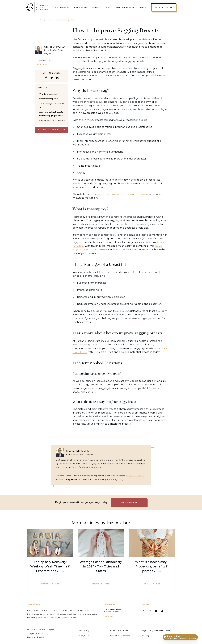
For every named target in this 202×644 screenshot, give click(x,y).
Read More (50, 584)
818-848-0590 (109, 616)
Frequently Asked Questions (52, 122)
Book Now (164, 8)
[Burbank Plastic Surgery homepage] (38, 8)
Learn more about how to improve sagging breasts (51, 115)
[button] (80, 8)
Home (38, 21)
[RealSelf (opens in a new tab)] (143, 610)
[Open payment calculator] (180, 637)
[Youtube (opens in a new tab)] (153, 610)
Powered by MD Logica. (37, 637)
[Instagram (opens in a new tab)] (148, 610)
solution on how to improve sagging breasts (123, 196)
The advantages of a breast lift (51, 107)
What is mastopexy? (48, 100)
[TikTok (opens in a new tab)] (158, 610)
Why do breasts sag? (48, 95)
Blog (45, 21)
